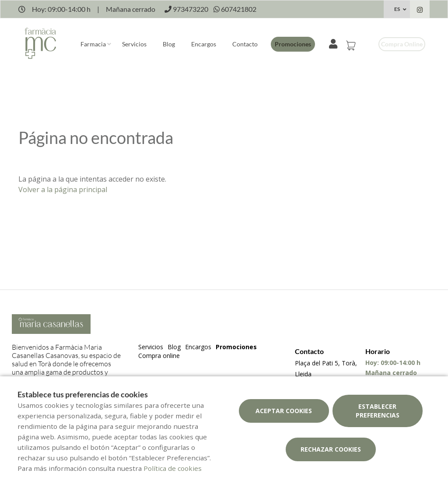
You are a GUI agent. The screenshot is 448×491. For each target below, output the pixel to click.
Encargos (204, 44)
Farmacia (93, 44)
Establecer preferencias (378, 411)
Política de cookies (173, 468)
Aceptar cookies (284, 411)
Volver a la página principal (63, 189)
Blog (169, 44)
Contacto (245, 44)
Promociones (293, 44)
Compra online (402, 44)
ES (397, 9)
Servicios (134, 44)
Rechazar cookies (331, 449)
